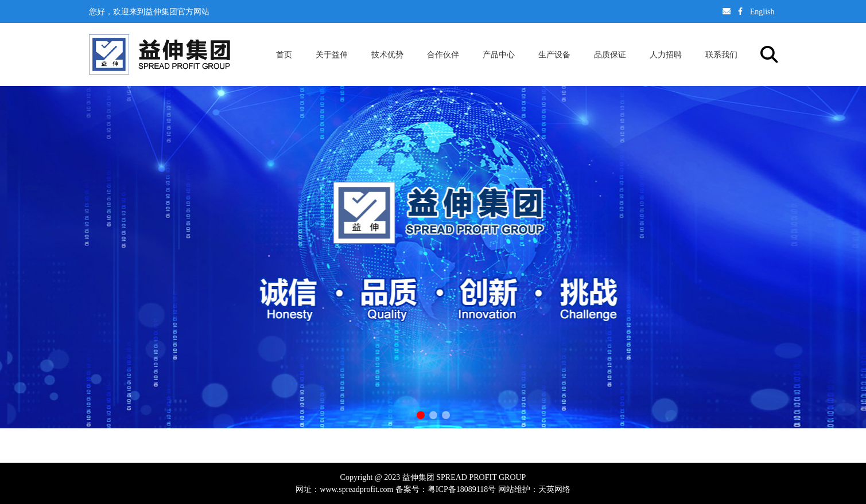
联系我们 (721, 54)
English (762, 11)
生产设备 (554, 54)
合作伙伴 (443, 54)
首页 (284, 54)
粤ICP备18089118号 (462, 489)
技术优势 (387, 54)
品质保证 (610, 54)
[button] (421, 415)
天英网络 (554, 489)
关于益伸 (332, 54)
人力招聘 (666, 54)
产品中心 (499, 54)
